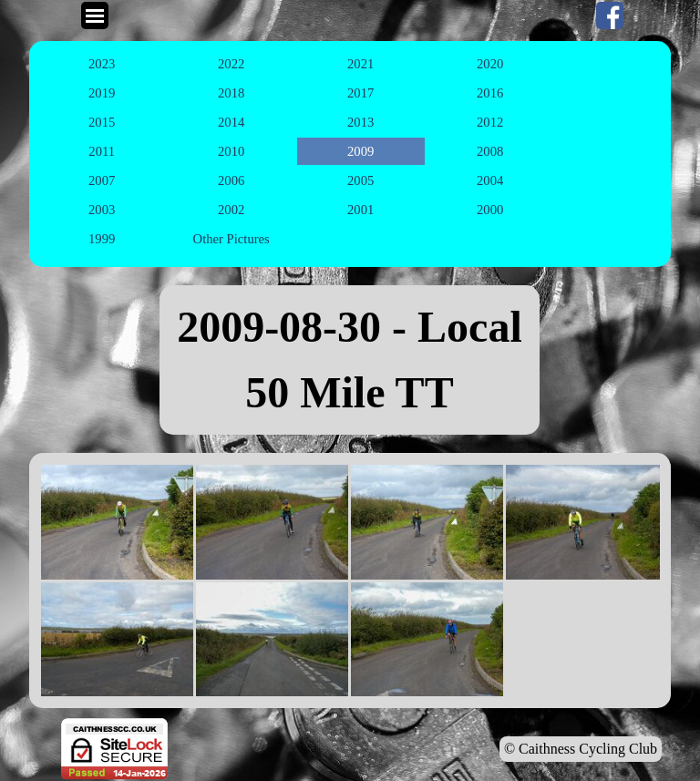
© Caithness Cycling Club (581, 749)
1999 (102, 239)
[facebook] (610, 15)
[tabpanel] (350, 360)
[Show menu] (95, 15)
